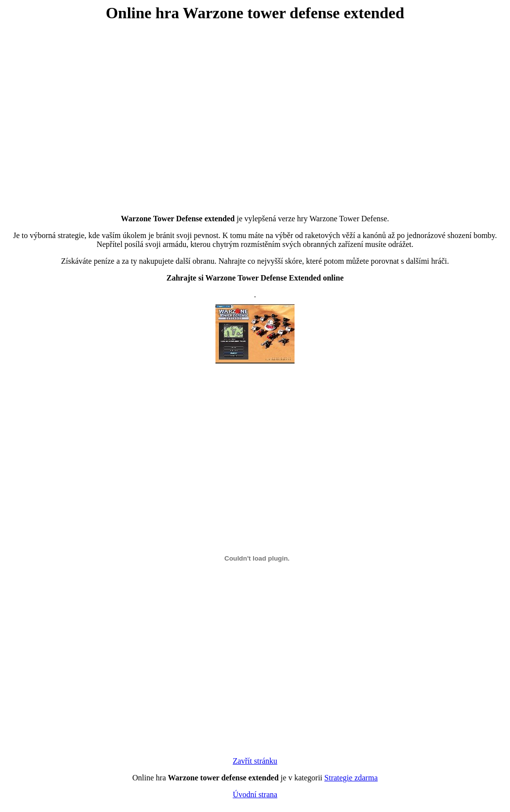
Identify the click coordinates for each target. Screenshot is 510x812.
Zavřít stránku (255, 761)
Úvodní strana (255, 794)
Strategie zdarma (351, 778)
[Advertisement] (255, 111)
